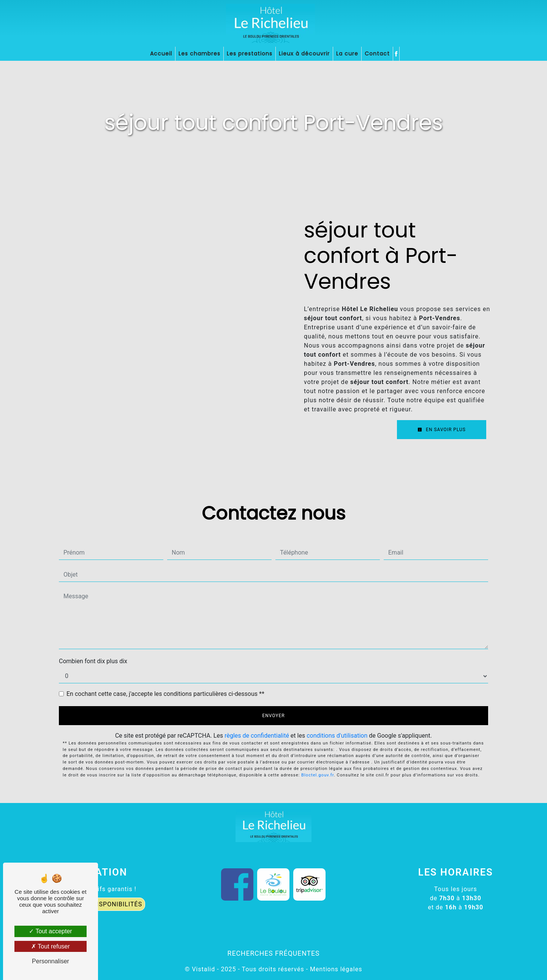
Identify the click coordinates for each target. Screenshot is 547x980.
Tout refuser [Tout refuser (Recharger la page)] (51, 946)
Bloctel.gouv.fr (318, 775)
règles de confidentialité (257, 736)
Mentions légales (335, 969)
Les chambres (199, 54)
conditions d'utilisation (337, 736)
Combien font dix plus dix (93, 661)
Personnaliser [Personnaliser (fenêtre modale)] (51, 961)
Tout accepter (50, 931)
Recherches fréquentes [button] (274, 953)
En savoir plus (442, 430)
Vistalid (203, 969)
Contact (377, 54)
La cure (347, 54)
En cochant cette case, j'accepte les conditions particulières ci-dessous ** (165, 694)
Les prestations (250, 54)
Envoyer (273, 716)
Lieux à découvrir (304, 54)
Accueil (161, 54)
